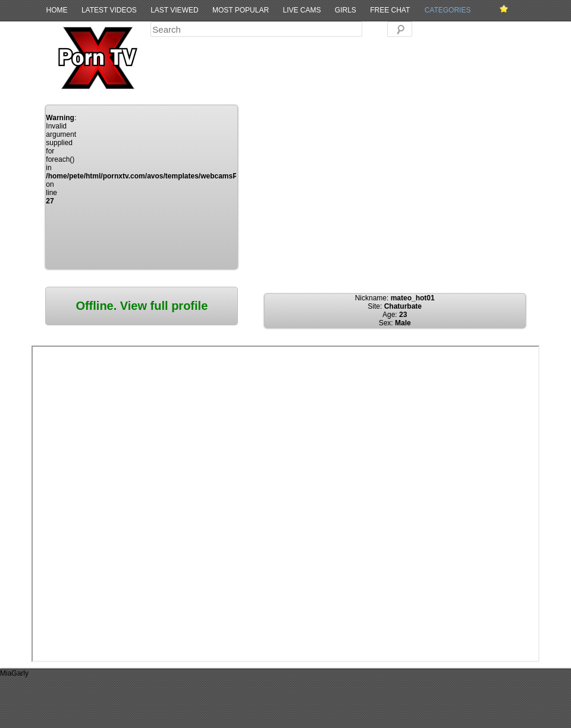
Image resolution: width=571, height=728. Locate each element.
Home (57, 10)
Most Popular (241, 10)
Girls (346, 10)
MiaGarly (14, 673)
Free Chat (390, 10)
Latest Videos (109, 10)
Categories (448, 10)
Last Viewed (174, 10)
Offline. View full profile (142, 306)
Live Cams (302, 10)
